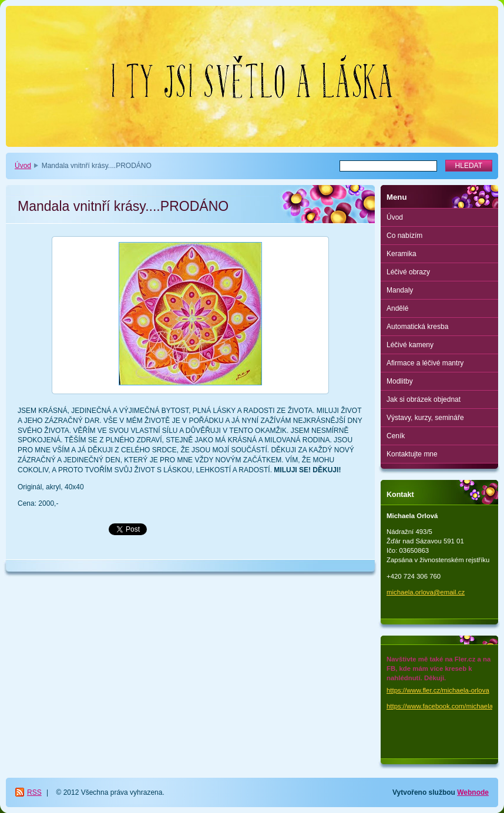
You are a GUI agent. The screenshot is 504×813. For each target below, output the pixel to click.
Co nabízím (404, 236)
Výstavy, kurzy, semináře (425, 418)
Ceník (396, 436)
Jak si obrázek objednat (424, 399)
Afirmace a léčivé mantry (425, 363)
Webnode (473, 792)
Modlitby (400, 381)
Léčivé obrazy (408, 272)
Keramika (401, 254)
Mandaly (400, 290)
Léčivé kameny (410, 345)
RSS (34, 792)
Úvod (23, 166)
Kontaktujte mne (412, 454)
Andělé (397, 308)
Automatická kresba (417, 327)
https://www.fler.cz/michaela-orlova (438, 690)
